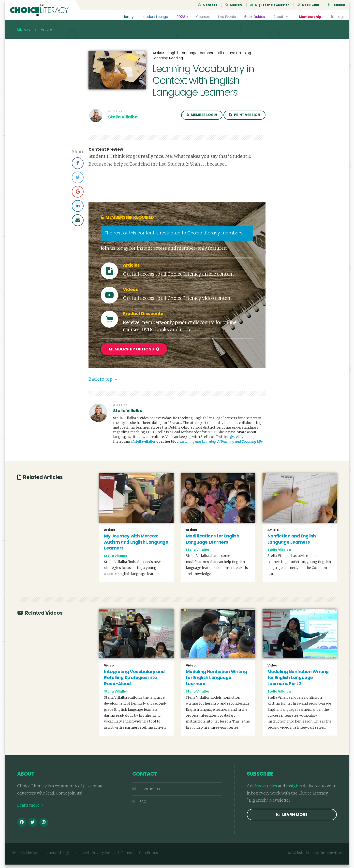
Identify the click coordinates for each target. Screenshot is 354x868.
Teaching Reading (168, 63)
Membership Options (134, 354)
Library (127, 17)
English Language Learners (190, 57)
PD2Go (181, 17)
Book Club (308, 5)
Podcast (337, 5)
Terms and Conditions (140, 856)
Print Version (244, 119)
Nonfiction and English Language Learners (292, 542)
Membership (310, 17)
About (281, 17)
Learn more (30, 808)
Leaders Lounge (154, 17)
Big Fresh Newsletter (270, 5)
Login (338, 17)
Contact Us (146, 792)
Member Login (202, 119)
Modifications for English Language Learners (213, 542)
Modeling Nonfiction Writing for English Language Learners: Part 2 (298, 681)
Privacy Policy (103, 856)
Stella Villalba (123, 121)
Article (158, 58)
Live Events (227, 17)
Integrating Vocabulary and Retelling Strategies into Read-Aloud (134, 681)
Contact (208, 5)
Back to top (103, 383)
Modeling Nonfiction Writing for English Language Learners (216, 681)
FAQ (139, 805)
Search (234, 5)
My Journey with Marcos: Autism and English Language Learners (136, 545)
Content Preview (106, 154)
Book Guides (254, 17)
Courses (202, 17)
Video (109, 669)
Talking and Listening (234, 57)
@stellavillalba (241, 440)
